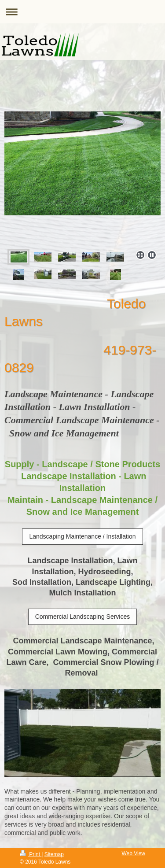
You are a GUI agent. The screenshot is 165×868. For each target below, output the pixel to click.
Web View (133, 853)
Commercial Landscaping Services (83, 617)
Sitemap (54, 854)
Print (31, 854)
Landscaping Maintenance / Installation (82, 536)
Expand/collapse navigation (82, 12)
